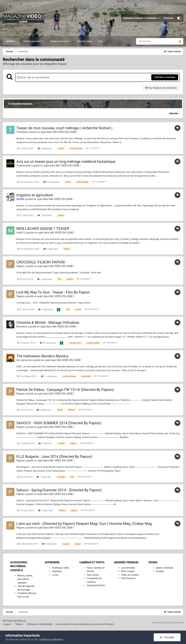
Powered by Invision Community (168, 623)
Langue (7, 624)
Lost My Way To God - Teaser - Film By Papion (53, 292)
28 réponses (48, 343)
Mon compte (128, 571)
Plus (101, 41)
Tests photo (93, 575)
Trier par (174, 114)
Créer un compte (130, 575)
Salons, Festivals (165, 568)
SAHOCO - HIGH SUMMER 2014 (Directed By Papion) (59, 423)
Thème (19, 624)
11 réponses (49, 376)
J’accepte (167, 637)
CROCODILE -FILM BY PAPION (41, 262)
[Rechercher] (156, 41)
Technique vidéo (60, 568)
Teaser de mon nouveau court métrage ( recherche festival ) (64, 128)
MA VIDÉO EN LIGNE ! (65, 132)
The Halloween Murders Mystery (42, 356)
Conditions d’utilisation (51, 639)
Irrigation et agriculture (35, 195)
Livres (55, 575)
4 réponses (49, 544)
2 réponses (45, 279)
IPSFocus (21, 621)
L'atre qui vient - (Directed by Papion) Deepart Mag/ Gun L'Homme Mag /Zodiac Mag (84, 524)
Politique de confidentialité (40, 624)
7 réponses (45, 215)
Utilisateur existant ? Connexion (141, 18)
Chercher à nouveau (165, 77)
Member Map (85, 41)
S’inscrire (168, 18)
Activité (10, 41)
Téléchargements (32, 41)
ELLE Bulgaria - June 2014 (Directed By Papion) (54, 457)
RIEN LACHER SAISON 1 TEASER (43, 229)
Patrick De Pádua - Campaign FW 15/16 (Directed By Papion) (65, 390)
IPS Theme (8, 621)
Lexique (160, 571)
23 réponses (51, 182)
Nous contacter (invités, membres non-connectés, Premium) (85, 624)
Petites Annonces (60, 41)
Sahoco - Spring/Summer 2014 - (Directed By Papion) (59, 490)
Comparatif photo (96, 585)
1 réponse (45, 443)
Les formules (128, 568)
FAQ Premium (128, 578)
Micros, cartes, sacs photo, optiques (25, 579)
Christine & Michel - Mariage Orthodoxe (48, 323)
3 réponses (45, 148)
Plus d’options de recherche (161, 88)
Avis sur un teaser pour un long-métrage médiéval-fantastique (66, 162)
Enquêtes (57, 571)
